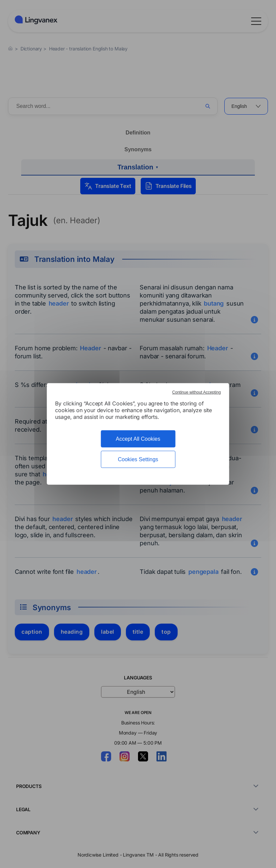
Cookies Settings (138, 459)
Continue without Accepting (197, 392)
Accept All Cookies (138, 439)
